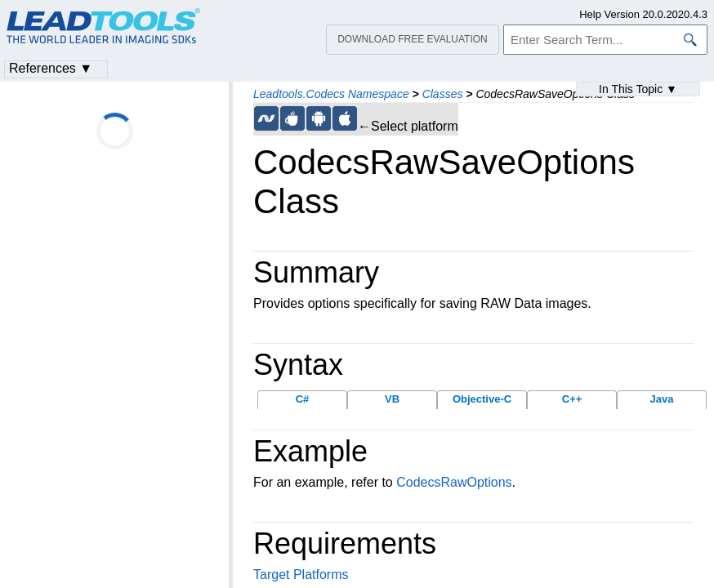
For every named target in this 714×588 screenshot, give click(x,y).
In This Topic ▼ (638, 89)
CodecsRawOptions (454, 482)
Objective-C (482, 399)
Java (662, 399)
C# (303, 399)
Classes (443, 94)
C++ (572, 399)
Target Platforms (301, 575)
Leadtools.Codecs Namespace (331, 94)
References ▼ (51, 68)
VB (392, 399)
